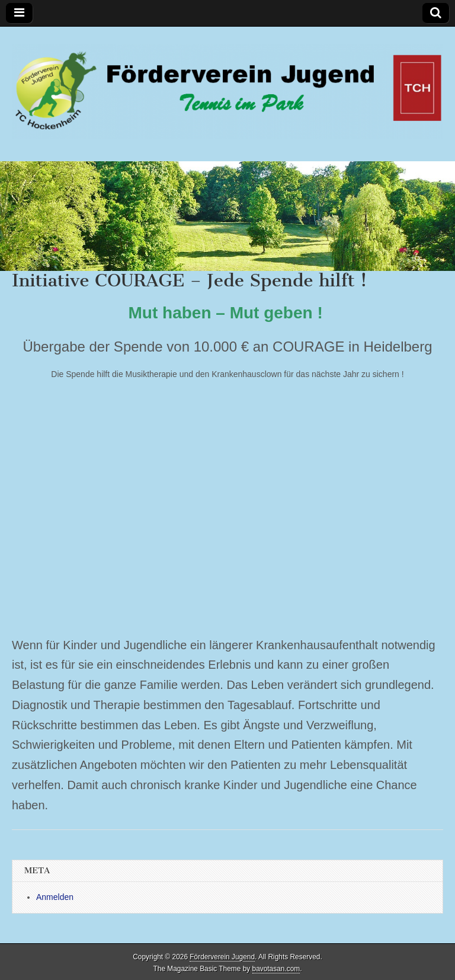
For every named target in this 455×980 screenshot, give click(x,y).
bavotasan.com (276, 969)
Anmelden (55, 897)
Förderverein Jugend (222, 957)
